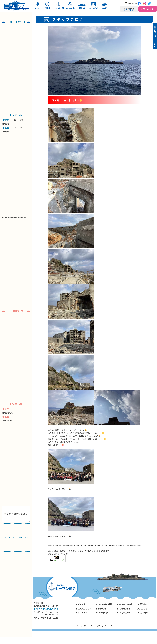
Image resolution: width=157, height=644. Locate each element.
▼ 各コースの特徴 (125, 604)
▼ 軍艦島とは (143, 604)
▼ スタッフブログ (83, 608)
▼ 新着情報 (80, 604)
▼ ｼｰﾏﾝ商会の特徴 (104, 604)
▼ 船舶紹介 (101, 608)
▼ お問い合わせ (124, 613)
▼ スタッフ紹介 (124, 608)
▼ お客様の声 (102, 613)
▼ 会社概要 (142, 613)
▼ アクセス (142, 608)
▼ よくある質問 (82, 613)
